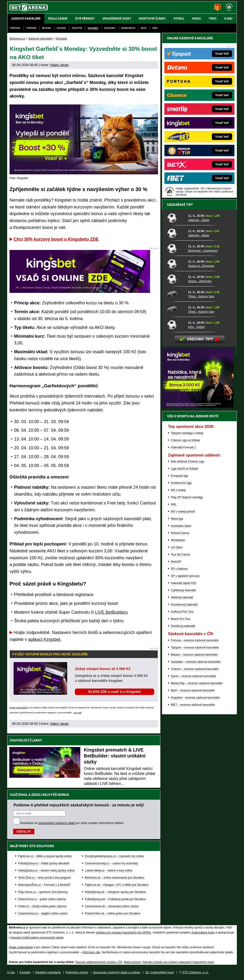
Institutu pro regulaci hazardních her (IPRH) (123, 933)
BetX (144, 28)
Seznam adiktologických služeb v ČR (99, 962)
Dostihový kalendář (183, 626)
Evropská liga (179, 476)
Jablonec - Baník (199, 220)
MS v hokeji (178, 490)
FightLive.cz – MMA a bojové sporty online (45, 856)
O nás (11, 972)
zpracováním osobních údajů (57, 823)
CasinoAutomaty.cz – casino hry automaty (111, 863)
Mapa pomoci (132, 962)
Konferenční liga (181, 483)
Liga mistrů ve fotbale (184, 469)
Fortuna (15, 28)
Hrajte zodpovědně (19, 708)
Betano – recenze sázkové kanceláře (194, 655)
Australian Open (181, 526)
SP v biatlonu (179, 569)
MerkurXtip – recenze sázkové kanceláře (197, 683)
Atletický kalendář (182, 597)
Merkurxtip (128, 28)
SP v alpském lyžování (185, 576)
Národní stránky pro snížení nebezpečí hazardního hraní (178, 962)
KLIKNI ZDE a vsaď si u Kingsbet (114, 692)
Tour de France (180, 555)
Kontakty (25, 972)
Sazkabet (110, 28)
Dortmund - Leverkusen (203, 251)
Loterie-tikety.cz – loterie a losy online (109, 871)
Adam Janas (59, 65)
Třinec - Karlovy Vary (201, 296)
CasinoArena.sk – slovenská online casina (112, 906)
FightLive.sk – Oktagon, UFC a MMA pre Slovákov (117, 885)
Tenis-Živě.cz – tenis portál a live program (44, 878)
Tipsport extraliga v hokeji (187, 433)
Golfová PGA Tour (182, 612)
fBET (155, 28)
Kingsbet (93, 28)
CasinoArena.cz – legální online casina (43, 913)
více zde (78, 713)
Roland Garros (180, 533)
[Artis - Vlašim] (176, 325)
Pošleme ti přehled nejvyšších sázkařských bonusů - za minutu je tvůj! (79, 805)
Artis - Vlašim (196, 327)
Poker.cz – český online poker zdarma (42, 906)
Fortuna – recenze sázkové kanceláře (195, 640)
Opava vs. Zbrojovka (201, 266)
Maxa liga (177, 519)
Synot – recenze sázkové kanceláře (193, 676)
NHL (174, 504)
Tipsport (31, 28)
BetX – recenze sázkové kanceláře (193, 690)
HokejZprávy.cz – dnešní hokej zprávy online (46, 871)
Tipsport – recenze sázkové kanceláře (195, 648)
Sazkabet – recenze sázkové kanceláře (196, 662)
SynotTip (77, 28)
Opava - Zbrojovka (200, 281)
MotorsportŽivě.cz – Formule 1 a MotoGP (44, 885)
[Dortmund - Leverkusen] (176, 248)
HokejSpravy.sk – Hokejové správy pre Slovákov (115, 892)
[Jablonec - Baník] (176, 218)
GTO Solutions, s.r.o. (196, 972)
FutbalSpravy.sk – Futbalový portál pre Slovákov (115, 899)
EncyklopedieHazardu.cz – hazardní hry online (114, 856)
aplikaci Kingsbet (44, 639)
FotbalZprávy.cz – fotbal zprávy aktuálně (44, 863)
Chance (61, 28)
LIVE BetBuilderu (111, 612)
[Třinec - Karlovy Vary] (176, 294)
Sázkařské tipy (180, 205)
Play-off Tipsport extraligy (187, 497)
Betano (47, 28)
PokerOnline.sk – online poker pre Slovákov (113, 913)
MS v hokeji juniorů (183, 512)
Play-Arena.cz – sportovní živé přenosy (43, 892)
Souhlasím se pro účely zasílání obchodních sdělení (72, 823)
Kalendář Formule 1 (183, 447)
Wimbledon (178, 540)
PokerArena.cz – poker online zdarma (42, 899)
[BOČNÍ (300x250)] (198, 407)
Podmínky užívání (77, 972)
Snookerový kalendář (184, 605)
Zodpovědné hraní (203, 933)
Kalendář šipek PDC (184, 583)
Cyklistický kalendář (183, 590)
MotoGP (176, 562)
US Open (177, 547)
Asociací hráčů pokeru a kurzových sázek (37, 938)
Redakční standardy (48, 972)
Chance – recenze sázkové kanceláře (195, 669)
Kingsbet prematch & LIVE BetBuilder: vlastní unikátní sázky (115, 756)
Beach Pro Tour (181, 619)
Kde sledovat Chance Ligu (188, 461)
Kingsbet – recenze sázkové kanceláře (195, 698)
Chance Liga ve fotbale (186, 440)
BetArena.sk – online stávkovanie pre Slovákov (115, 878)
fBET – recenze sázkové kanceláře (193, 705)
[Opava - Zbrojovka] (176, 279)
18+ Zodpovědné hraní (160, 972)
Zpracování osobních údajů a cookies (117, 972)
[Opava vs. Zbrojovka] (176, 264)
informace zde (91, 952)
